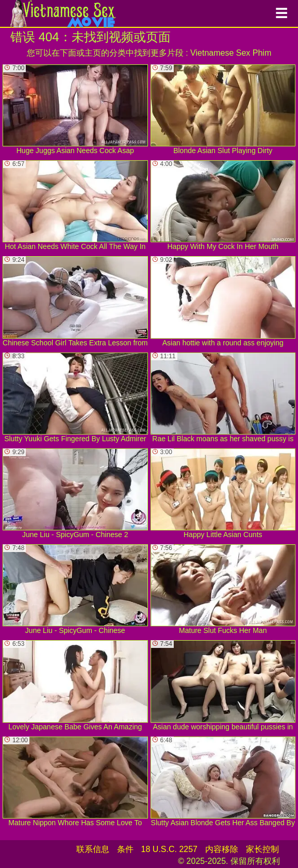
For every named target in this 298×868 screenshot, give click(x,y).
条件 (125, 849)
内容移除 (222, 849)
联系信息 (93, 849)
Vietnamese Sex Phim (231, 53)
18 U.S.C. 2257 (169, 849)
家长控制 (262, 849)
